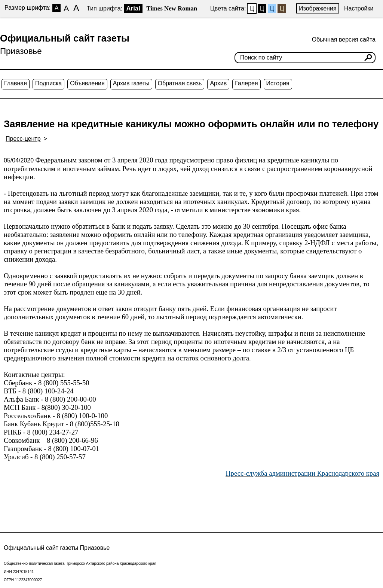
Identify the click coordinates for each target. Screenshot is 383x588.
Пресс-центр (23, 139)
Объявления (87, 83)
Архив (218, 83)
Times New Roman (172, 8)
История (278, 83)
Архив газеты (131, 83)
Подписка (48, 83)
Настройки (359, 8)
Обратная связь (180, 83)
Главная (16, 83)
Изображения (318, 8)
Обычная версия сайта (344, 39)
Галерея (246, 83)
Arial (133, 8)
